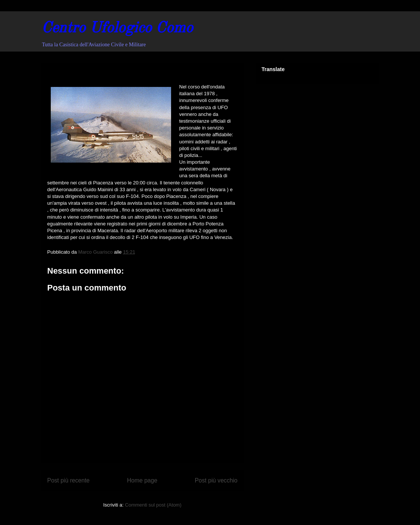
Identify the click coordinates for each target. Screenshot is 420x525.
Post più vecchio (216, 480)
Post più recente (69, 480)
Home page (142, 480)
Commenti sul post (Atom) (153, 505)
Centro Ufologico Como (117, 29)
